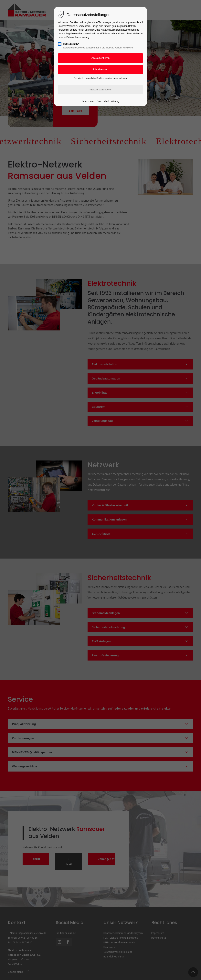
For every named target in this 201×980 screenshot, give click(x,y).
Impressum (88, 101)
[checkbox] (60, 44)
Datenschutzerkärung (108, 101)
